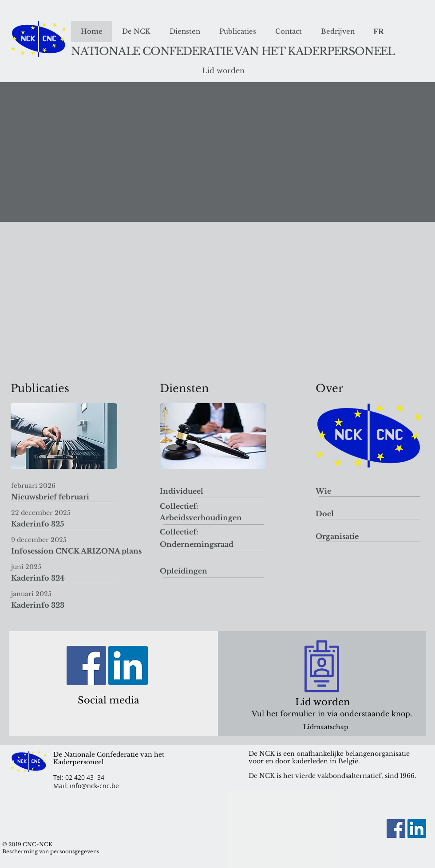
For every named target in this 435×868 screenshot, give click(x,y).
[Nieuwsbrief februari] (74, 497)
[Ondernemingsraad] (197, 544)
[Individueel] (183, 491)
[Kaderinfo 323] (74, 605)
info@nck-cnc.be (94, 786)
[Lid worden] (223, 71)
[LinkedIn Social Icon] (128, 666)
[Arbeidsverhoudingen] (201, 518)
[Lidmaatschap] (326, 727)
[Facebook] (86, 666)
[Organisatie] (337, 536)
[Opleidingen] (184, 571)
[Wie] (323, 491)
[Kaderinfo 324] (74, 578)
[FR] (378, 32)
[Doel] (325, 514)
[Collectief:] (179, 506)
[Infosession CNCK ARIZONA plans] (76, 551)
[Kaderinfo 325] (74, 524)
